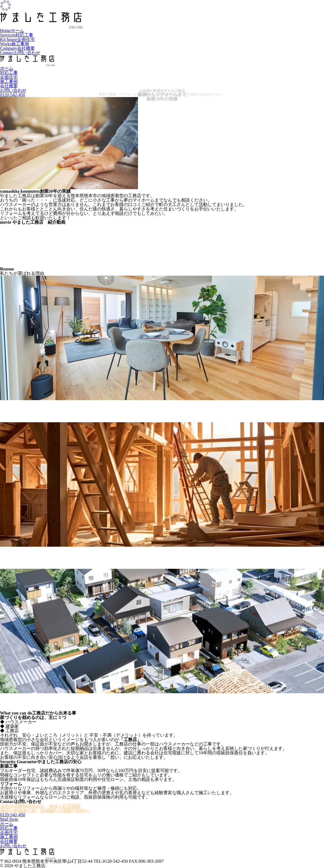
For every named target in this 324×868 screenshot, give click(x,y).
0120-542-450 (13, 815)
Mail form (9, 819)
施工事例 (14, 44)
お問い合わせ (20, 53)
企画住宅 (17, 39)
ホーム (12, 31)
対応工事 (17, 35)
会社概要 (17, 48)
